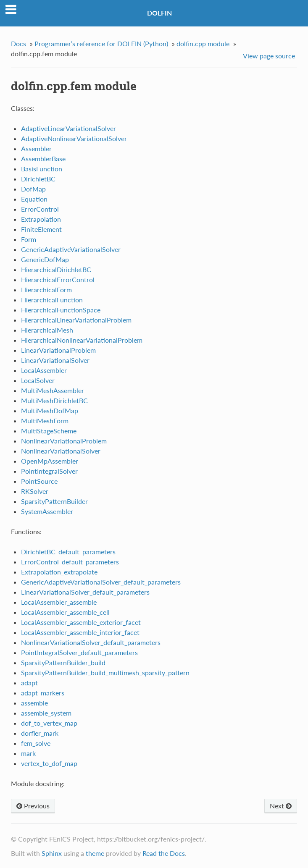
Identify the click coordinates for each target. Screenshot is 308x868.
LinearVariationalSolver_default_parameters (85, 592)
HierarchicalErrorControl (58, 279)
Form (29, 239)
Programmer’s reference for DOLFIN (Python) (101, 43)
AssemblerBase (43, 159)
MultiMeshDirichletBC (54, 400)
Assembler (36, 148)
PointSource (39, 481)
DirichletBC (38, 179)
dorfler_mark (40, 733)
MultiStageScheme (49, 431)
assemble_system (46, 713)
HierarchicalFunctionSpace (61, 310)
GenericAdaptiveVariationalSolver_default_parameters (101, 582)
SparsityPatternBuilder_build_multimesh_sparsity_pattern (105, 673)
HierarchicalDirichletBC (56, 269)
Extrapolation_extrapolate (59, 572)
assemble (34, 703)
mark (28, 753)
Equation (34, 199)
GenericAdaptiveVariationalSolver (71, 249)
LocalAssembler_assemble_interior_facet (80, 632)
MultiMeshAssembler (53, 390)
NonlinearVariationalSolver (61, 451)
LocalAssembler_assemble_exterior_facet (81, 622)
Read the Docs (164, 853)
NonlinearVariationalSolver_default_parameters (91, 642)
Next (281, 806)
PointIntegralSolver (49, 471)
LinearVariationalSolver (55, 360)
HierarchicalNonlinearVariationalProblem (82, 340)
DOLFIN (159, 13)
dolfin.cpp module (203, 43)
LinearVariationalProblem (58, 350)
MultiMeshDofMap (50, 410)
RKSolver (35, 491)
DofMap (33, 189)
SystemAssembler (47, 511)
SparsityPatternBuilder (54, 501)
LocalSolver (38, 380)
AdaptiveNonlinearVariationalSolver (74, 138)
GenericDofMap (45, 259)
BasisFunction (42, 169)
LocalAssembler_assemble (59, 602)
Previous (33, 806)
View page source (269, 56)
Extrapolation (41, 219)
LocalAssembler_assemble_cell (65, 612)
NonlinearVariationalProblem (64, 441)
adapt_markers (43, 693)
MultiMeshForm (45, 421)
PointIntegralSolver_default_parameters (79, 652)
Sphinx (52, 853)
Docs (18, 43)
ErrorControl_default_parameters (70, 562)
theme (95, 853)
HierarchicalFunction (52, 300)
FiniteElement (41, 229)
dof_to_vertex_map (49, 723)
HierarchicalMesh (47, 330)
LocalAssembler (44, 370)
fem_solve (36, 743)
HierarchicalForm (46, 290)
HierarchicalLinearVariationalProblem (76, 320)
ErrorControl (40, 209)
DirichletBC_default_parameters (68, 552)
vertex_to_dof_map (49, 763)
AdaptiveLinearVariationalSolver (68, 128)
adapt (29, 683)
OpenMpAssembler (50, 461)
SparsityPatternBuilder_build (63, 662)
